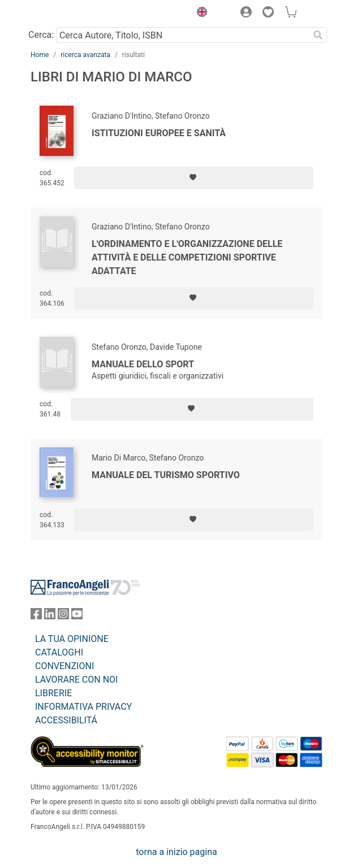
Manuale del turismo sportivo (166, 475)
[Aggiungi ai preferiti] (194, 178)
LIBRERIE (53, 693)
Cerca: (41, 35)
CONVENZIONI (64, 666)
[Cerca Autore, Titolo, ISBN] (182, 35)
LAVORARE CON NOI (76, 680)
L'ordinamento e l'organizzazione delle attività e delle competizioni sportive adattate (187, 257)
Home (40, 55)
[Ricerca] (318, 35)
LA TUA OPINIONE (72, 639)
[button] (199, 14)
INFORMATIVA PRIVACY (83, 707)
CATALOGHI (59, 652)
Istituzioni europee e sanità (159, 133)
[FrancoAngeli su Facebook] (36, 616)
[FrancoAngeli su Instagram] (63, 616)
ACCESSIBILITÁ (66, 720)
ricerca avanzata (85, 55)
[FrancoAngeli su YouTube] (77, 616)
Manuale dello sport (143, 364)
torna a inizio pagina (176, 852)
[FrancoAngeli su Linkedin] (50, 616)
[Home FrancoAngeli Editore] (69, 14)
